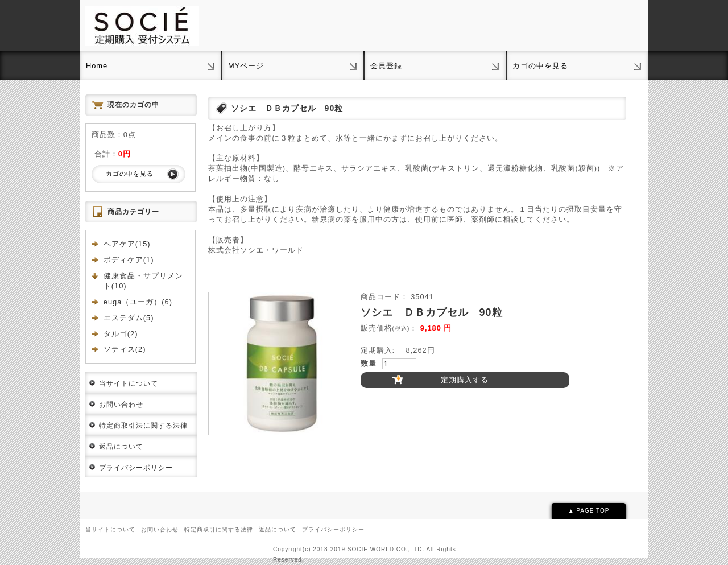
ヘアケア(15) (127, 244)
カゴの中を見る (540, 66)
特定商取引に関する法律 (219, 529)
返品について (121, 447)
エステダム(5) (129, 318)
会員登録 (386, 66)
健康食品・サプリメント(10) (143, 281)
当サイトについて (129, 383)
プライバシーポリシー (136, 468)
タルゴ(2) (121, 334)
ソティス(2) (125, 349)
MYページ (246, 66)
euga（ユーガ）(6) (138, 302)
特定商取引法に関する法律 (143, 426)
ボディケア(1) (129, 260)
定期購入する (465, 380)
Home (97, 66)
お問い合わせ (121, 405)
